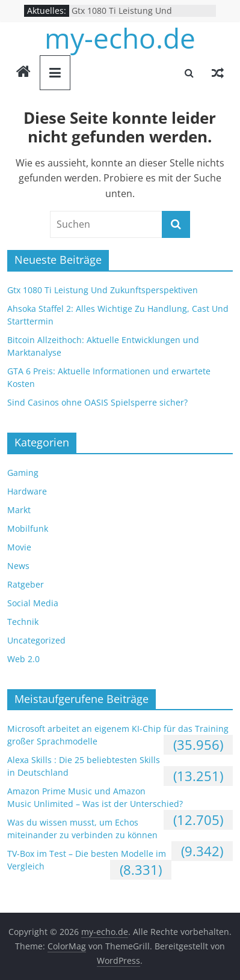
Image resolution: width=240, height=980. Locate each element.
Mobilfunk (28, 528)
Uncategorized (36, 640)
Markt (19, 510)
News (18, 566)
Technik (23, 622)
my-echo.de (120, 38)
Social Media (33, 603)
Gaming (23, 473)
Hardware (27, 491)
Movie (19, 547)
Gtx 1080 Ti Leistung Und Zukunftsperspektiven (122, 17)
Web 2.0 (23, 659)
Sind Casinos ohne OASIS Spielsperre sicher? (97, 402)
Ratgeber (26, 584)
